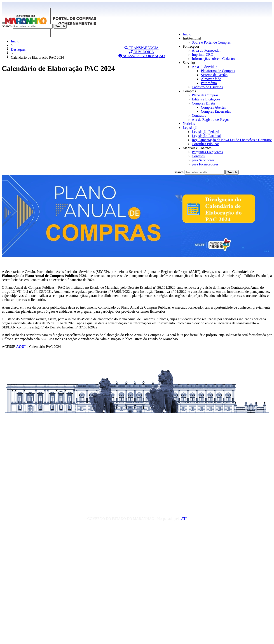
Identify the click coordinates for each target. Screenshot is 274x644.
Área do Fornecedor (206, 50)
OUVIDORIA (142, 52)
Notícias (189, 124)
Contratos (199, 115)
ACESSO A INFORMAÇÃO (142, 56)
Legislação (191, 128)
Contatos (198, 156)
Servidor (189, 63)
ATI (184, 519)
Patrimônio (209, 83)
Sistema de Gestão (214, 75)
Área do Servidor (204, 67)
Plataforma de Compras (218, 71)
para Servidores (203, 160)
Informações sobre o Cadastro (213, 59)
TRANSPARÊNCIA (142, 48)
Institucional (192, 38)
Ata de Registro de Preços (211, 120)
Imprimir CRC (202, 55)
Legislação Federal (205, 132)
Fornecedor (191, 46)
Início (187, 34)
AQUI (21, 347)
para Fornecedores (205, 164)
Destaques (18, 49)
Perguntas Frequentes (207, 152)
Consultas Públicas (205, 144)
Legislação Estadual (206, 136)
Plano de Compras (205, 95)
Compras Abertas (213, 107)
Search (7, 26)
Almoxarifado (211, 79)
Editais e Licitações (206, 99)
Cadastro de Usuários (207, 87)
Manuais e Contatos (197, 148)
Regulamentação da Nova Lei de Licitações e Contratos (232, 140)
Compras (189, 91)
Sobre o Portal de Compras (211, 42)
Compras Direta (203, 103)
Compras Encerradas (216, 111)
